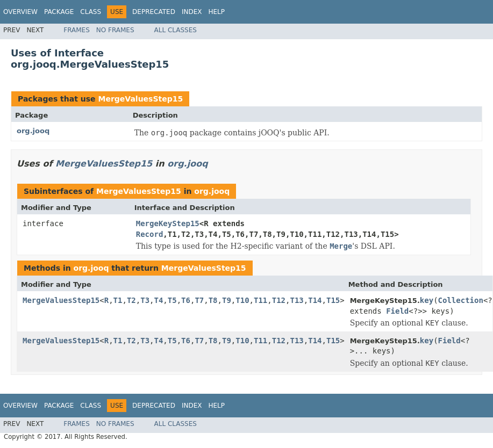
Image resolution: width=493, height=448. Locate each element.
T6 (186, 300)
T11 (260, 300)
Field (397, 311)
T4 (159, 300)
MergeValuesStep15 (140, 99)
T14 (315, 300)
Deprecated (154, 12)
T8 (213, 300)
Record (150, 234)
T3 (145, 300)
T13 (296, 300)
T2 (131, 300)
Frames (77, 30)
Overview (20, 12)
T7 (199, 300)
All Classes (176, 30)
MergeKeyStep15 (168, 223)
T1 (118, 300)
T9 (227, 300)
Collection (461, 300)
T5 (172, 300)
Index (192, 12)
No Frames (115, 30)
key (427, 300)
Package (59, 12)
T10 (242, 300)
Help (216, 12)
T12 (279, 300)
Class (91, 12)
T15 (333, 300)
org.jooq (33, 131)
